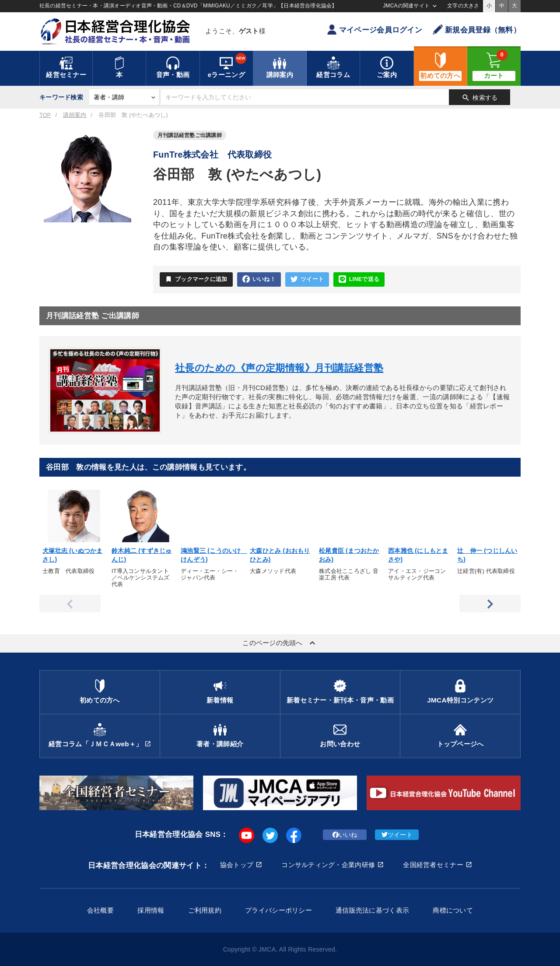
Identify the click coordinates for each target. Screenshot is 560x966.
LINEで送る (359, 279)
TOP (45, 115)
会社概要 (100, 910)
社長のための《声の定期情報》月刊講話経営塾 (279, 368)
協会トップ (237, 865)
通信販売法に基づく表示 (372, 910)
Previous (70, 604)
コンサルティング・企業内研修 (328, 865)
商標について (453, 910)
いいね (345, 835)
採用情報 (151, 910)
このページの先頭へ (280, 643)
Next (490, 604)
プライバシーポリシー (278, 910)
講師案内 (75, 115)
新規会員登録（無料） (477, 30)
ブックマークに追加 (196, 279)
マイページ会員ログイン (374, 30)
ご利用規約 (205, 910)
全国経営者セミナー (433, 865)
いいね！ (259, 279)
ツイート (307, 279)
